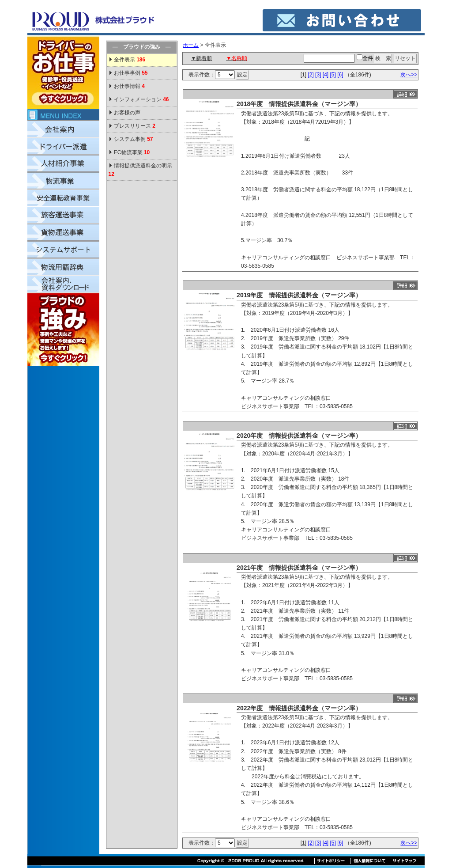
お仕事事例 (131, 73)
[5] (333, 75)
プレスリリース (135, 126)
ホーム (191, 45)
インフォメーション (141, 99)
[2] (311, 75)
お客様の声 (127, 113)
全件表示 (129, 60)
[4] (326, 75)
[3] (318, 75)
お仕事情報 (129, 86)
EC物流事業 (132, 152)
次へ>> (409, 75)
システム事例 (134, 139)
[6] (340, 75)
